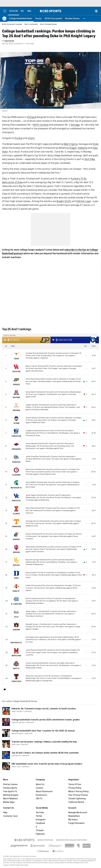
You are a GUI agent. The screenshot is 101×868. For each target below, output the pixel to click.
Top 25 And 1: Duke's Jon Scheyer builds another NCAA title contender (45, 753)
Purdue (19, 138)
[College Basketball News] (21, 18)
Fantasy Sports (10, 788)
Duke (96, 144)
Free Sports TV (10, 791)
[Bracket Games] (72, 18)
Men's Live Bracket (31, 24)
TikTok (39, 816)
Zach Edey (90, 159)
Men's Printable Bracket (49, 24)
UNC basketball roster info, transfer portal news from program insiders (47, 764)
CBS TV (39, 799)
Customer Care (10, 816)
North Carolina (41, 125)
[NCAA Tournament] (53, 18)
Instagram (41, 820)
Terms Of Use (75, 784)
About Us (40, 784)
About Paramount (44, 791)
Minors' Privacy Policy (79, 791)
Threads (40, 830)
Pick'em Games (10, 784)
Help (5, 813)
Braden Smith (64, 201)
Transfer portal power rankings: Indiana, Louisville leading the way (44, 742)
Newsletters (74, 816)
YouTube (40, 813)
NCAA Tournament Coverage (12, 24)
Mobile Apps (9, 802)
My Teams (73, 820)
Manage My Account (78, 813)
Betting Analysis (11, 795)
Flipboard (40, 834)
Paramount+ (42, 795)
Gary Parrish (9, 41)
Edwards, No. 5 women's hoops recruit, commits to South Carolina (44, 709)
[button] (84, 18)
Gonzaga (75, 125)
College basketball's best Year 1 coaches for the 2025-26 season (43, 731)
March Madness (11, 799)
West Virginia (71, 144)
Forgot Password (76, 823)
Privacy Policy (75, 788)
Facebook (40, 823)
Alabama (83, 148)
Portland (32, 117)
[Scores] (38, 18)
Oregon (73, 148)
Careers (40, 788)
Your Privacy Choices (78, 795)
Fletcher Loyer (84, 201)
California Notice (76, 802)
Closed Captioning (77, 799)
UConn (31, 138)
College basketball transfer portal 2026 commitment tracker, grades (46, 720)
